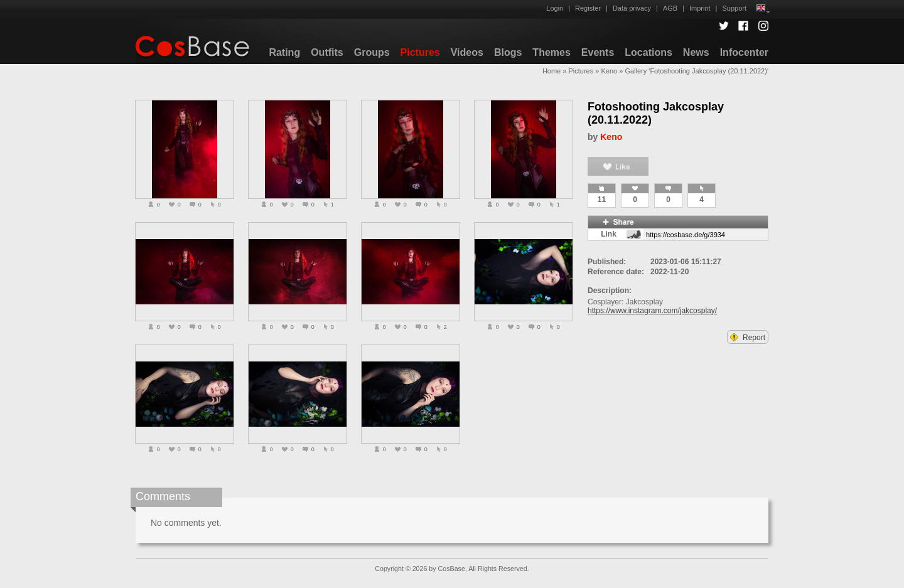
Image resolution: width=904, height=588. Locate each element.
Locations (648, 52)
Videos (467, 52)
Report (748, 338)
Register (588, 8)
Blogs (508, 52)
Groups (372, 52)
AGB (670, 8)
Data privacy (632, 8)
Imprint (700, 8)
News (696, 52)
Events (598, 52)
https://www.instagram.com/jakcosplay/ (652, 311)
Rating (284, 52)
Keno (609, 71)
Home (552, 71)
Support (734, 8)
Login (555, 8)
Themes (551, 52)
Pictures (420, 52)
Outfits (327, 52)
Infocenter (744, 52)
